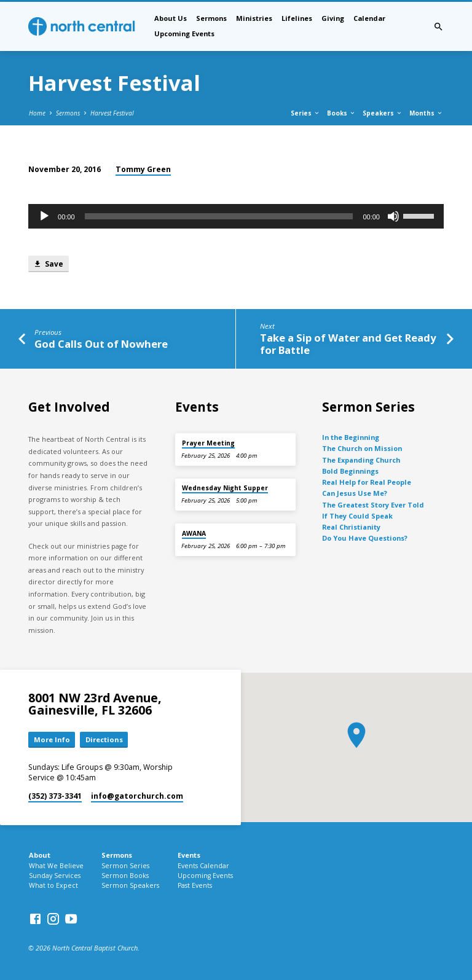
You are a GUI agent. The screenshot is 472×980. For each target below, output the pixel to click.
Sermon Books (125, 876)
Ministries (254, 18)
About (40, 855)
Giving (333, 18)
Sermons (211, 18)
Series (305, 113)
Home (37, 113)
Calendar (369, 18)
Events (189, 855)
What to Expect (53, 885)
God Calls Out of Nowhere (101, 344)
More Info (52, 739)
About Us (171, 18)
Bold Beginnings (350, 471)
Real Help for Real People (367, 482)
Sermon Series (125, 866)
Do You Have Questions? (365, 538)
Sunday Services (55, 876)
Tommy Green (143, 169)
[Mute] (393, 216)
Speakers (383, 113)
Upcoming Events (184, 33)
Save (48, 264)
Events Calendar (203, 866)
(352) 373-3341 (55, 796)
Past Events (195, 885)
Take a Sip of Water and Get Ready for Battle (348, 344)
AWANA (194, 533)
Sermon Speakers (130, 885)
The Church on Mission (362, 448)
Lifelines (297, 18)
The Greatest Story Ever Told (373, 505)
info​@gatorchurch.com (137, 796)
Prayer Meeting (208, 443)
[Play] (44, 216)
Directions (104, 739)
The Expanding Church (361, 460)
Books (341, 113)
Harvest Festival (112, 113)
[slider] (219, 216)
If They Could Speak (357, 516)
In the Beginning (351, 437)
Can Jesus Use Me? (355, 493)
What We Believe (56, 866)
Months (426, 113)
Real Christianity (351, 527)
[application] (236, 216)
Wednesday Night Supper (225, 488)
